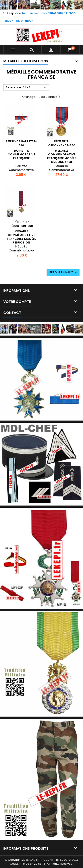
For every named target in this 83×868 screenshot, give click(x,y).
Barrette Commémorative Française (21, 154)
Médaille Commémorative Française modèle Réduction (21, 237)
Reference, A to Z (27, 88)
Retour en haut (64, 272)
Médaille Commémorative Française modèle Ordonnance (62, 156)
